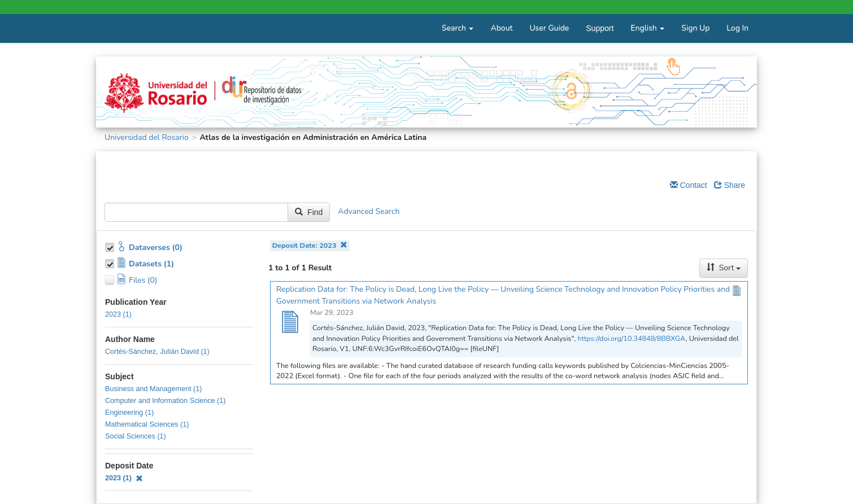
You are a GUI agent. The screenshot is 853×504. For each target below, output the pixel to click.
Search (458, 28)
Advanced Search (369, 211)
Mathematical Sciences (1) (147, 424)
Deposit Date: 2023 (310, 245)
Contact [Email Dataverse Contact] (689, 185)
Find (309, 212)
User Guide (549, 28)
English (647, 28)
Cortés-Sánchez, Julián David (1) (157, 352)
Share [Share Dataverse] (730, 185)
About (501, 28)
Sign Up (695, 28)
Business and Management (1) (154, 389)
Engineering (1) (129, 413)
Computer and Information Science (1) (166, 401)
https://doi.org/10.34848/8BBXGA (631, 338)
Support (600, 28)
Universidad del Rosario (147, 137)
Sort (724, 268)
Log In (737, 28)
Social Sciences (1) (136, 436)
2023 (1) (118, 314)
